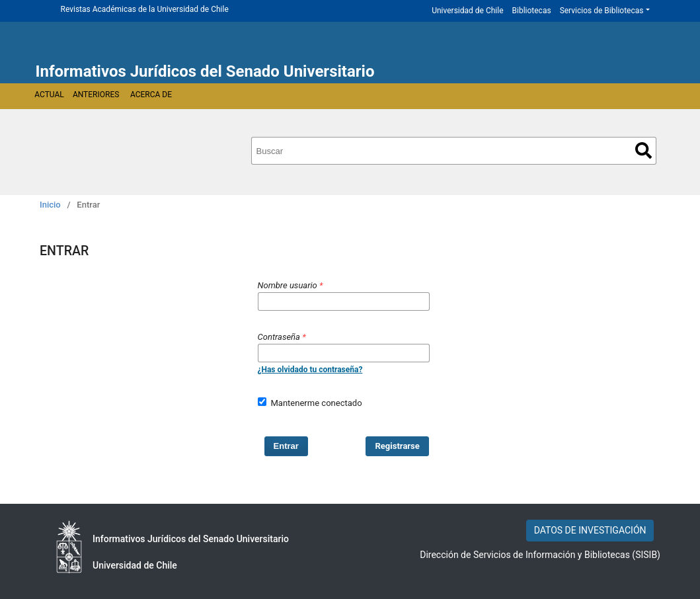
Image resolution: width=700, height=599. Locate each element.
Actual (49, 95)
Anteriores (96, 95)
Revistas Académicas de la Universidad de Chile (145, 9)
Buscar (643, 150)
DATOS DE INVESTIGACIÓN (590, 530)
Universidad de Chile (467, 11)
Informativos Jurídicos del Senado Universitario (205, 71)
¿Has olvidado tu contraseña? (310, 370)
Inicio (50, 205)
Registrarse (398, 446)
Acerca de (151, 95)
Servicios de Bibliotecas (602, 11)
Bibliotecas (532, 11)
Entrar (286, 446)
